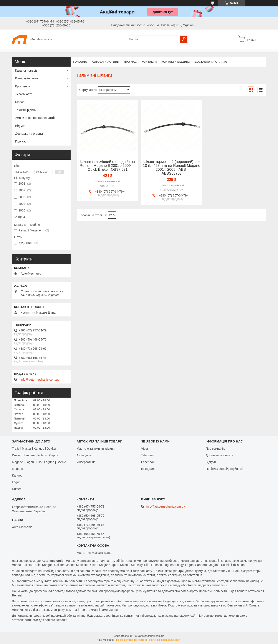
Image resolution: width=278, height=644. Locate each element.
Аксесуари (84, 455)
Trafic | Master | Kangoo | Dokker (34, 449)
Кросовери (23, 86)
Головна (80, 62)
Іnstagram (148, 469)
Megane (17, 469)
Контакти (149, 62)
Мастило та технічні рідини (95, 449)
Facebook (148, 462)
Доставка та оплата (211, 62)
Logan (16, 482)
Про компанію (215, 449)
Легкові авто (24, 94)
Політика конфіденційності (224, 469)
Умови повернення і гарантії (35, 118)
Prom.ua (159, 636)
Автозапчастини (105, 62)
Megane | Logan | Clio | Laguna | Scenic (39, 462)
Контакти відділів (175, 62)
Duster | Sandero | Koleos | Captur (35, 455)
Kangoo (17, 475)
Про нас (130, 62)
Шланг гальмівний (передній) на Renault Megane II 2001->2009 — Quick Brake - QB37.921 (108, 166)
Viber (145, 449)
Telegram (147, 455)
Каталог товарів (26, 70)
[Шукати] (184, 39)
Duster (16, 489)
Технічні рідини (26, 110)
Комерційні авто (26, 78)
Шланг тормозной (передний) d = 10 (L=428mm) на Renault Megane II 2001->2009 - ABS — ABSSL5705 (172, 168)
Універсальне (86, 462)
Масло (20, 102)
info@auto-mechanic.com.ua (40, 380)
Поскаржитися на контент (132, 640)
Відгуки (20, 126)
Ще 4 (22, 217)
